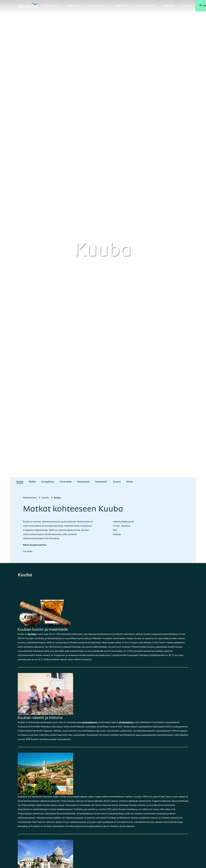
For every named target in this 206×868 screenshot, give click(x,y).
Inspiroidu (169, 5)
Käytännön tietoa (97, 5)
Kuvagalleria (48, 482)
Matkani (187, 5)
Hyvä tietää (66, 482)
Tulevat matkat (50, 5)
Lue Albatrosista (146, 5)
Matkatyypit (73, 5)
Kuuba (20, 482)
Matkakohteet (122, 5)
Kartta (130, 482)
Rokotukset (101, 482)
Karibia (45, 498)
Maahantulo (83, 482)
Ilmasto (117, 482)
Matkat (32, 482)
